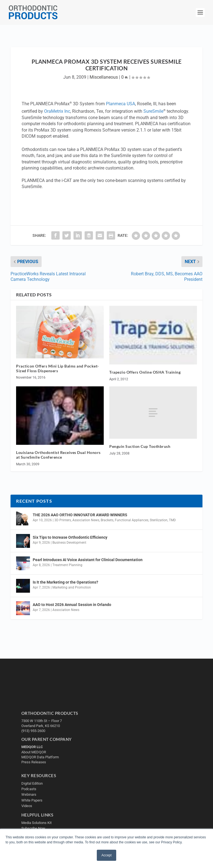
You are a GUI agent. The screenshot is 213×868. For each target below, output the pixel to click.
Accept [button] (107, 855)
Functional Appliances (132, 520)
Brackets (107, 520)
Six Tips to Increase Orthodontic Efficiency (70, 537)
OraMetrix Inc (57, 111)
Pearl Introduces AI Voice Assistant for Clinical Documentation (88, 560)
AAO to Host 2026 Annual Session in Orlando (72, 605)
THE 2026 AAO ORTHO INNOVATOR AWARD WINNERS (80, 515)
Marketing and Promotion (72, 587)
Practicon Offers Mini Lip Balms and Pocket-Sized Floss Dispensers (58, 368)
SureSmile (153, 111)
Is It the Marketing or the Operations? (65, 582)
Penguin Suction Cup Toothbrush (140, 446)
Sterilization (159, 520)
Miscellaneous (104, 77)
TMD (172, 520)
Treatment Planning (67, 565)
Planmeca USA (121, 104)
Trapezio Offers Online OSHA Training (145, 372)
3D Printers (63, 520)
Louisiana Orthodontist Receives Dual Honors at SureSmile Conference (58, 455)
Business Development (69, 543)
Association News (86, 520)
